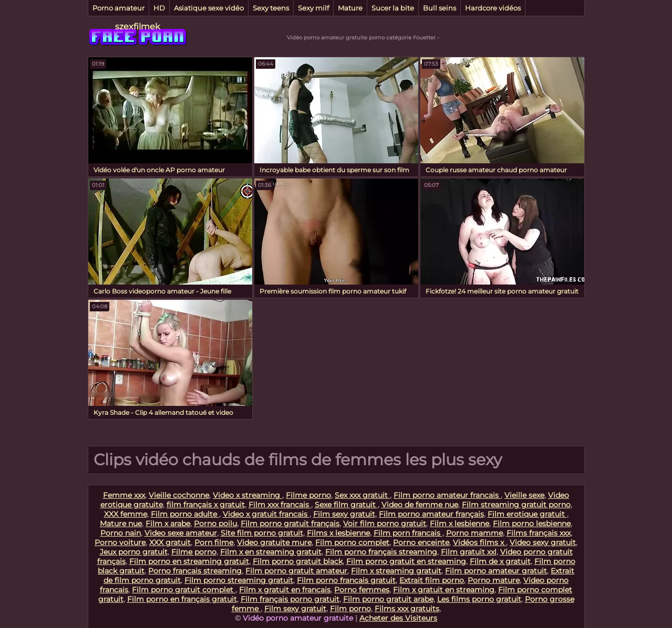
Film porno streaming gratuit (239, 580)
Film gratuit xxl (469, 552)
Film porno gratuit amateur (296, 571)
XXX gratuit (170, 542)
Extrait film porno (432, 580)
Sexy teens (271, 8)
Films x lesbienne (338, 533)
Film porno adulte (185, 514)
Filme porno (308, 495)
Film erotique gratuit (527, 514)
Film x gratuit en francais (285, 590)
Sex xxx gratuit (362, 495)
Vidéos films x (479, 542)
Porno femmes (362, 590)
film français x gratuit (206, 505)
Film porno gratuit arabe (388, 599)
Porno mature (494, 580)
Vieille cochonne (179, 495)
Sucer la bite (393, 8)
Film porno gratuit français (290, 524)
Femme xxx (124, 495)
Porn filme (214, 542)
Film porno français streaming (381, 552)
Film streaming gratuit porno (516, 505)
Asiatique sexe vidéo (209, 8)
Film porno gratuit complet (184, 590)
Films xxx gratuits (407, 609)
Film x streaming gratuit (396, 571)
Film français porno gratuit (290, 599)
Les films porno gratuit (479, 599)
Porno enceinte (421, 542)
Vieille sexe (524, 495)
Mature (350, 8)
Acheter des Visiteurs (398, 618)
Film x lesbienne (459, 524)
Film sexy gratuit (344, 514)
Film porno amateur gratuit (496, 571)
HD (159, 8)
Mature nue (121, 524)
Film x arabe (168, 524)
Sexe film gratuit (346, 505)
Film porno (350, 609)
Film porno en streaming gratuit (189, 561)
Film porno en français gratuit (182, 599)
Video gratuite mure (274, 542)
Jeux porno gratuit (134, 552)
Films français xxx (539, 533)
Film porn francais (408, 533)
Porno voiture (120, 542)
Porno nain (121, 533)
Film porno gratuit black (298, 561)
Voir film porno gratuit (385, 524)
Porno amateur (118, 8)
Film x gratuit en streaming (444, 590)
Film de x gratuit (500, 561)
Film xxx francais (280, 505)
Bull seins (440, 8)
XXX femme (126, 514)
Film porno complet (352, 542)
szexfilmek (138, 27)
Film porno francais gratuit (346, 580)
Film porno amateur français (431, 514)
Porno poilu (215, 524)
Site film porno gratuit (262, 533)
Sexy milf (313, 8)
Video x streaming (247, 495)
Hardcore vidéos (493, 8)
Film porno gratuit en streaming (406, 561)
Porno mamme (474, 533)
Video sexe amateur (181, 533)
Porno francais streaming (195, 571)
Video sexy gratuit (543, 542)
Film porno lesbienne (532, 524)
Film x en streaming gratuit (271, 552)
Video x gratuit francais (266, 514)
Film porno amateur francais (447, 495)
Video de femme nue (420, 505)
